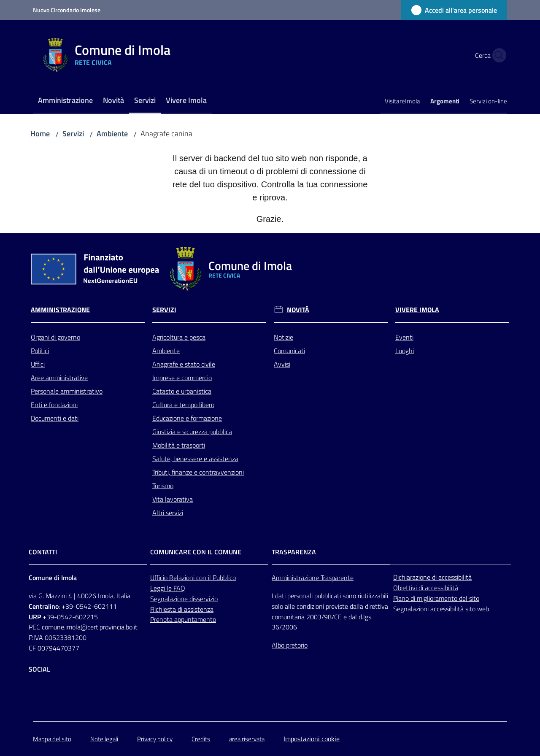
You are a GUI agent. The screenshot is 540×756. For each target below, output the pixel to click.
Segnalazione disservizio (184, 599)
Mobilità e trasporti (179, 445)
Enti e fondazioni (54, 405)
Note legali (104, 739)
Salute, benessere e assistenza (195, 459)
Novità (298, 310)
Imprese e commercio (182, 378)
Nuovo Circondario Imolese (67, 10)
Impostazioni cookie (312, 739)
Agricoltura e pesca (179, 337)
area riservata (247, 739)
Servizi (73, 134)
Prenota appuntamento (183, 619)
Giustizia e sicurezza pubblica (192, 432)
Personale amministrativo (67, 391)
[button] (497, 55)
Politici (40, 351)
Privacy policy (155, 739)
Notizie (283, 337)
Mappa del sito (52, 739)
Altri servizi (168, 513)
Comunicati (289, 351)
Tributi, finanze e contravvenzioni (198, 472)
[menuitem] (65, 101)
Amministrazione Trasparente (313, 578)
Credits (201, 739)
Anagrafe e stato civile (184, 364)
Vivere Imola (417, 310)
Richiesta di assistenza (182, 609)
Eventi (404, 337)
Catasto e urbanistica (182, 391)
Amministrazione (60, 310)
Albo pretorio (290, 645)
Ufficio (160, 578)
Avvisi (282, 364)
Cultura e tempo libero (183, 405)
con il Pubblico (216, 578)
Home (40, 134)
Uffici (38, 364)
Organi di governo (55, 337)
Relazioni (183, 578)
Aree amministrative (59, 378)
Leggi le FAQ (168, 588)
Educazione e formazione (187, 418)
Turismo (163, 486)
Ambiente (112, 134)
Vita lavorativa (173, 499)
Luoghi (405, 351)
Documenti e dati (55, 418)
